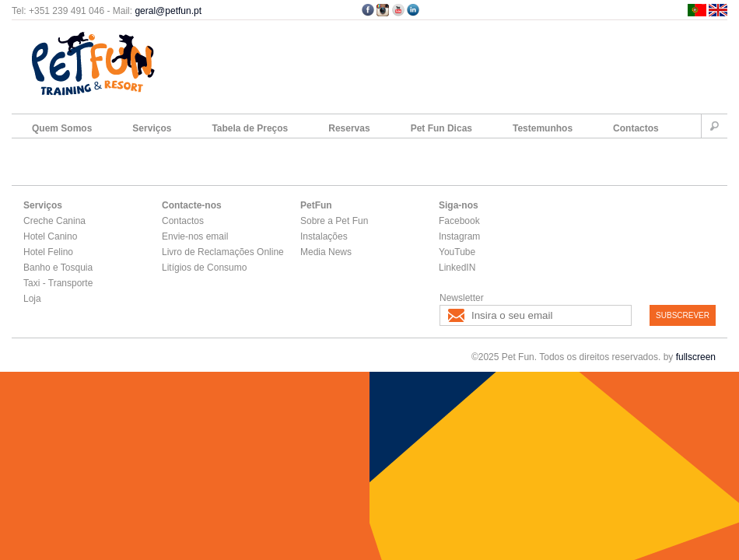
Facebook (459, 221)
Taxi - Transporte (58, 283)
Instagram (459, 236)
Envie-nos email (195, 236)
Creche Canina (54, 221)
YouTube (457, 252)
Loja (32, 299)
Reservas (349, 128)
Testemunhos (543, 128)
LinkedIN (457, 268)
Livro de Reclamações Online (223, 252)
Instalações (324, 236)
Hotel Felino (48, 252)
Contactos (636, 128)
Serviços (152, 128)
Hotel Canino (50, 236)
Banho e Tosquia (58, 268)
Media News (326, 252)
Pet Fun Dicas (441, 128)
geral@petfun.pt (168, 11)
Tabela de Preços (250, 128)
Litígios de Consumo (204, 268)
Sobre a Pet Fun (334, 221)
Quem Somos (62, 128)
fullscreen (696, 357)
